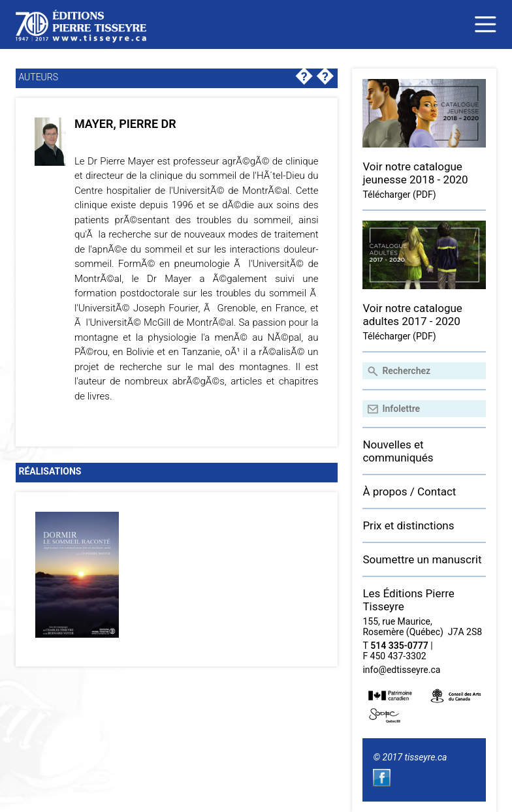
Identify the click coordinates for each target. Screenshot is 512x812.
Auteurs (38, 77)
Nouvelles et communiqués (398, 451)
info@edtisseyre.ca (401, 670)
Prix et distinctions (408, 525)
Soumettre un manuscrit (422, 559)
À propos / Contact (409, 492)
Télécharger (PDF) (399, 195)
